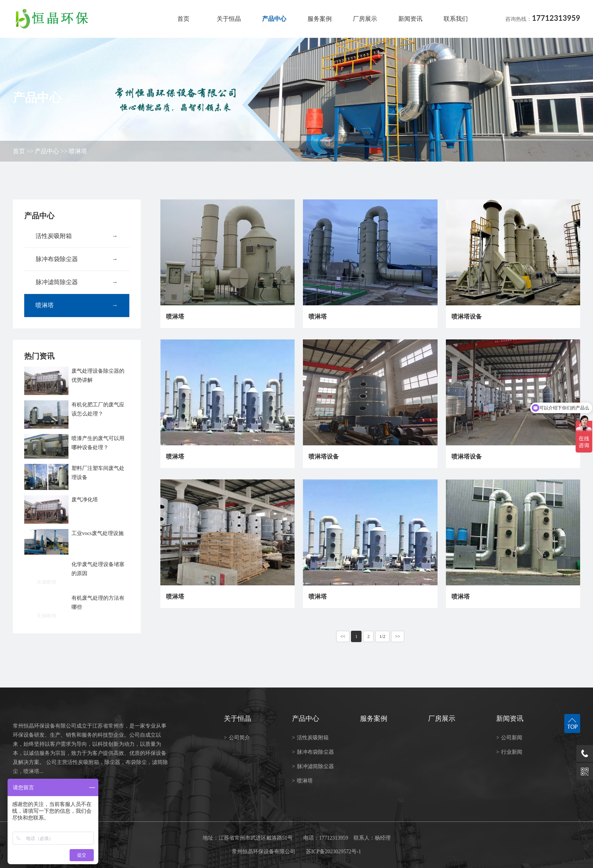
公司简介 (237, 738)
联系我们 (456, 19)
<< (343, 636)
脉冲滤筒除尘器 (77, 282)
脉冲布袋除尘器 (77, 259)
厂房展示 (365, 19)
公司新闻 (509, 738)
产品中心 (274, 19)
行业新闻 (509, 752)
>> (398, 636)
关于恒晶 (229, 19)
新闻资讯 (410, 19)
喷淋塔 (78, 151)
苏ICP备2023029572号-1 (333, 852)
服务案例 (320, 19)
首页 (183, 19)
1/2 (382, 636)
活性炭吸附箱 (77, 236)
